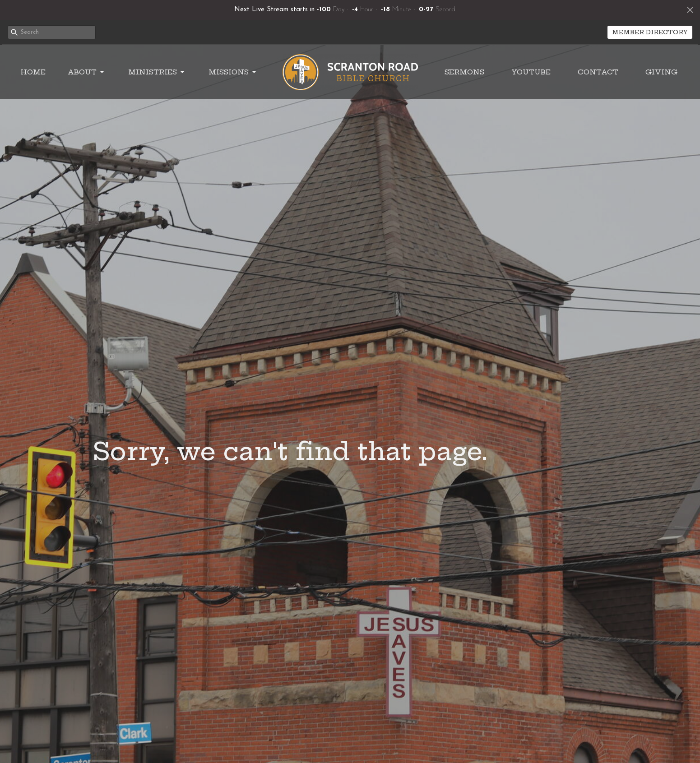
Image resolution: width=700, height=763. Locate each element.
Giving (661, 72)
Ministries (157, 72)
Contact (598, 72)
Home (33, 72)
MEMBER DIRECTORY (650, 32)
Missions (233, 72)
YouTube (531, 72)
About (87, 72)
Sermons (464, 72)
